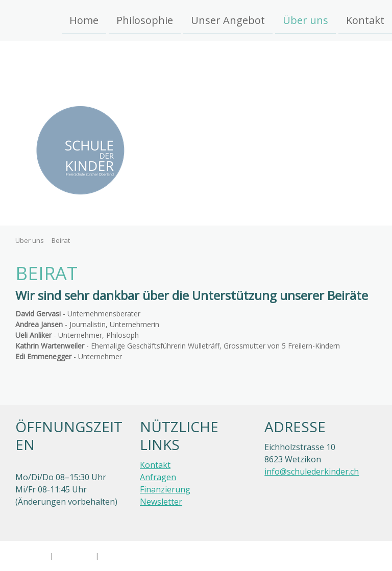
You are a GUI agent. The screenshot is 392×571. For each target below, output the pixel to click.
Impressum (31, 556)
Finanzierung (165, 489)
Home (84, 20)
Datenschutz (75, 556)
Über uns (305, 20)
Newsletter (161, 502)
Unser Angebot (228, 20)
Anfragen (158, 477)
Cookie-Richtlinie (126, 556)
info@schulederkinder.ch (312, 471)
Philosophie (145, 20)
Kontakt (365, 20)
